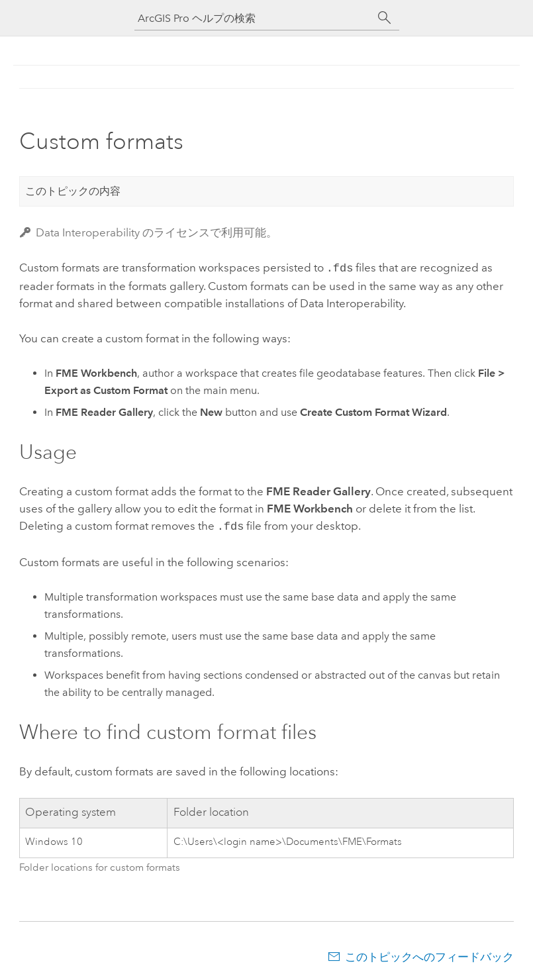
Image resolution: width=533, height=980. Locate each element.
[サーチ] (385, 18)
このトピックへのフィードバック (429, 954)
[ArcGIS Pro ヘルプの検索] (254, 18)
